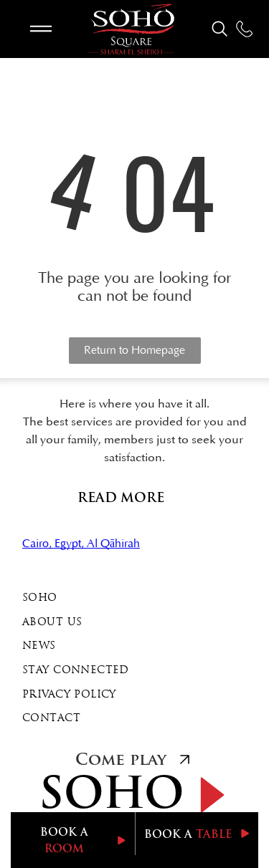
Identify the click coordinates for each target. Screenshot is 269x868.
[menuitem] (134, 599)
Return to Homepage (134, 350)
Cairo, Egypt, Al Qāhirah (81, 544)
